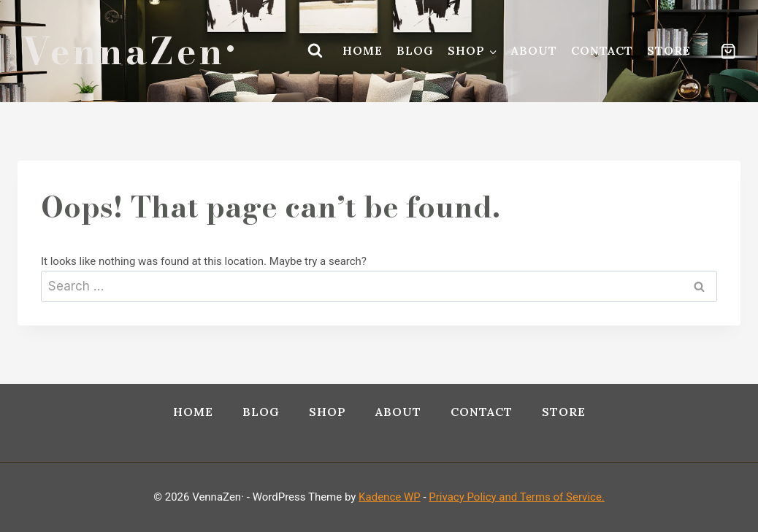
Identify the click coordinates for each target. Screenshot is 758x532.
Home (363, 50)
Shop (328, 412)
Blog (415, 50)
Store (669, 50)
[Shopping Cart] (721, 51)
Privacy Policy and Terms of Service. (517, 497)
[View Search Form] (315, 51)
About (534, 50)
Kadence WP (390, 497)
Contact (602, 50)
